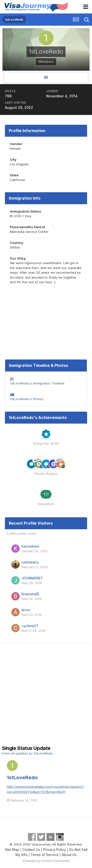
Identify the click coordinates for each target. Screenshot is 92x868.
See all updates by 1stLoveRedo (27, 753)
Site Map (12, 850)
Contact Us (31, 850)
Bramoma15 (30, 594)
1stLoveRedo (22, 778)
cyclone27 (30, 626)
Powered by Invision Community (46, 861)
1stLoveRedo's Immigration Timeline (37, 383)
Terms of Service (45, 855)
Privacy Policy (55, 850)
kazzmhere (30, 546)
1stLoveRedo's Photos (27, 399)
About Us (69, 855)
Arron (26, 610)
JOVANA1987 (32, 578)
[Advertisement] (46, 695)
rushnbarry (30, 562)
